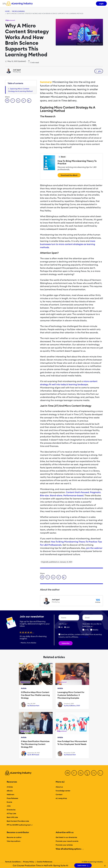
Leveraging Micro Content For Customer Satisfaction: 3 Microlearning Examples (71, 695)
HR (61, 627)
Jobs (9, 806)
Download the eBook (69, 175)
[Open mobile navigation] (4, 4)
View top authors (13, 841)
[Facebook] (68, 773)
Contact (59, 794)
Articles (10, 787)
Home (7, 11)
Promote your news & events (67, 841)
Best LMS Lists (12, 817)
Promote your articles (64, 845)
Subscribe (66, 643)
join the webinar (94, 548)
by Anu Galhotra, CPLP (72, 706)
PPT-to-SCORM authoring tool (20, 825)
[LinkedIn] (81, 773)
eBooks (10, 791)
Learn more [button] (83, 637)
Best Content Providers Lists (18, 821)
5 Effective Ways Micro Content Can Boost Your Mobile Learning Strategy (35, 695)
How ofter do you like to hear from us (92, 625)
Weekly (94, 630)
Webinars (10, 794)
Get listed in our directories (66, 837)
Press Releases (12, 798)
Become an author (14, 837)
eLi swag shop (61, 798)
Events (9, 802)
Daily (86, 630)
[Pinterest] (94, 773)
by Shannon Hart (33, 706)
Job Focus (63, 624)
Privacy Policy (29, 862)
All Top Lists (11, 813)
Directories (11, 810)
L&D (68, 627)
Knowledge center (63, 791)
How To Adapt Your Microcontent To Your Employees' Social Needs (72, 743)
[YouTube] (87, 773)
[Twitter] (74, 773)
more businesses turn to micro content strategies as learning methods (68, 244)
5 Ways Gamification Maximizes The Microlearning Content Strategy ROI (35, 744)
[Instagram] (100, 773)
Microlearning (18, 11)
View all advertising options (69, 849)
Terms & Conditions (13, 862)
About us (59, 787)
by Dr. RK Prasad (33, 755)
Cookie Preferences (44, 862)
